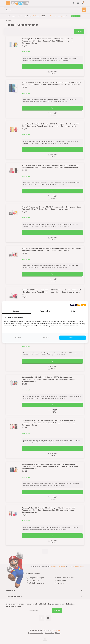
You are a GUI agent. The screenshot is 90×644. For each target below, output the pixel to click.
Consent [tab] (16, 311)
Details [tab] (74, 311)
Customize (45, 338)
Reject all (17, 338)
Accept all (73, 338)
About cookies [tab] (45, 311)
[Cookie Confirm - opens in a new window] (78, 305)
